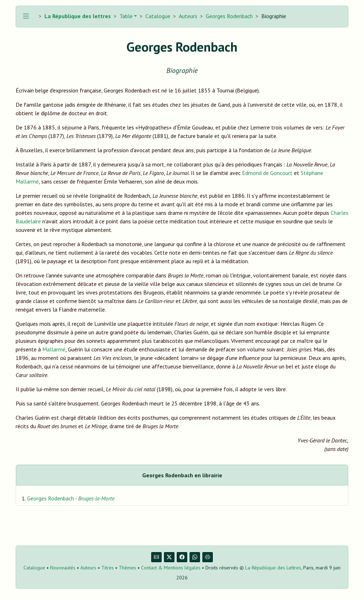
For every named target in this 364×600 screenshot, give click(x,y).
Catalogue (158, 16)
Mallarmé (54, 349)
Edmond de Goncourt (267, 173)
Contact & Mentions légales (171, 568)
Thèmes (127, 568)
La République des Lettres (273, 568)
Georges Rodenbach (229, 16)
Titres (108, 568)
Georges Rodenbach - (71, 498)
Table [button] (125, 16)
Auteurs (188, 16)
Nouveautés (63, 568)
